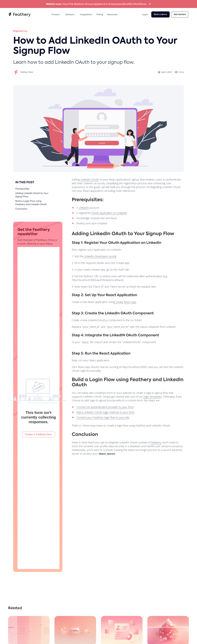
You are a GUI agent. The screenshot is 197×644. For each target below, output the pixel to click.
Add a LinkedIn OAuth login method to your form (105, 412)
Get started (180, 14)
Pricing (100, 14)
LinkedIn (84, 208)
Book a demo (160, 14)
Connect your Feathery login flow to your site (103, 417)
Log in (145, 14)
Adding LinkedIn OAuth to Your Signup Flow (32, 195)
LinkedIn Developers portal (100, 256)
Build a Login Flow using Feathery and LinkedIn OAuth (31, 203)
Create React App (125, 302)
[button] (56, 14)
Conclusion (21, 209)
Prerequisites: (23, 189)
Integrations (86, 14)
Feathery (156, 442)
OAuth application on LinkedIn (109, 213)
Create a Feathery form (39, 434)
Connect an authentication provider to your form (105, 407)
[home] (20, 14)
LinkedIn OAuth (90, 179)
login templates (152, 397)
